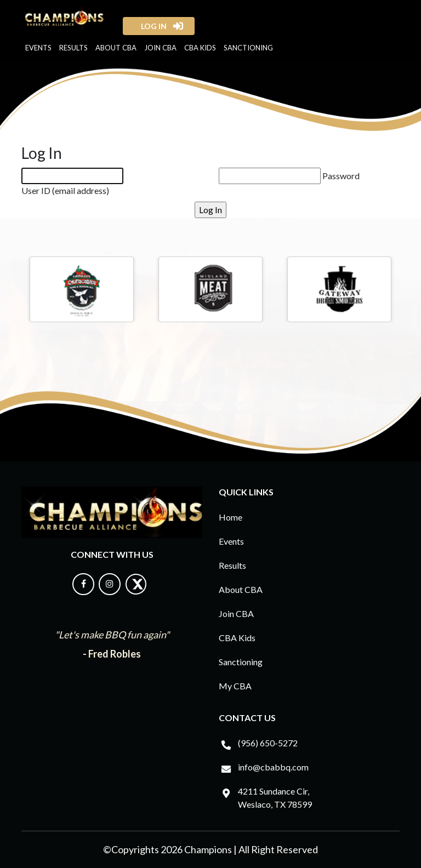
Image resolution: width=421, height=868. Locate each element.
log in (150, 26)
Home (231, 517)
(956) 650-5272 (268, 743)
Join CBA (160, 48)
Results (73, 48)
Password (341, 176)
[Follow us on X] (136, 592)
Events (38, 48)
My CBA (235, 686)
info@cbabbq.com (273, 767)
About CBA (116, 48)
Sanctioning (248, 48)
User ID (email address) (65, 190)
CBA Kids (200, 48)
